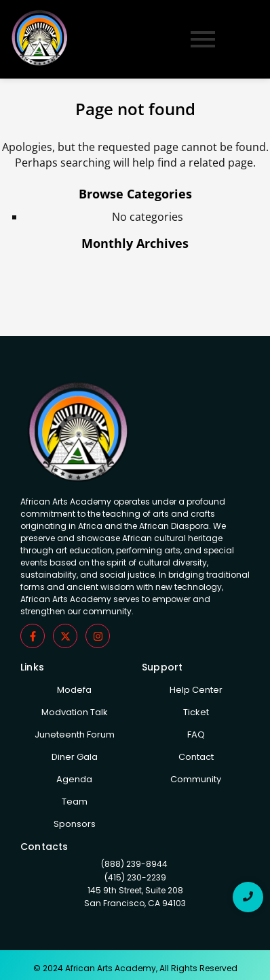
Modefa (74, 690)
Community (196, 779)
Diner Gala (75, 757)
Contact (196, 757)
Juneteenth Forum (75, 734)
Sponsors (75, 824)
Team (75, 802)
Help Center (196, 690)
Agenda (74, 779)
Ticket (196, 712)
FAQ (196, 734)
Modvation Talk (75, 712)
